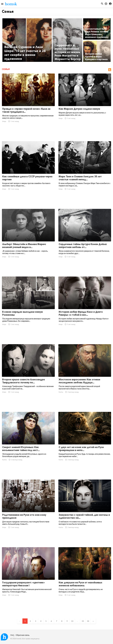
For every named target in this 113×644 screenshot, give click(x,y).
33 (83, 621)
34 (88, 621)
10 (72, 621)
